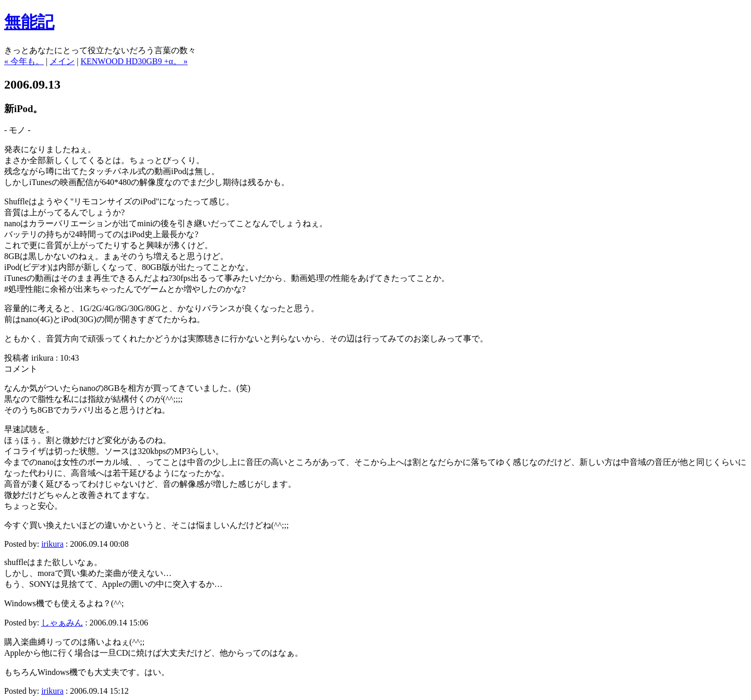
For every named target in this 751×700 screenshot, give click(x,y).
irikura (52, 544)
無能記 (29, 22)
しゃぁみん (62, 623)
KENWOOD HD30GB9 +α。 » (134, 61)
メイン (62, 61)
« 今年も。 (24, 61)
